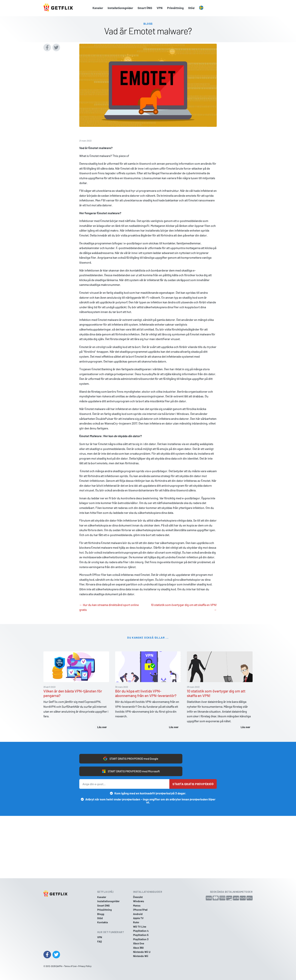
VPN (160, 8)
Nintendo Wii (141, 956)
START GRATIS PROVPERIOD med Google (131, 758)
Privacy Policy (85, 966)
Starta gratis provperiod (193, 784)
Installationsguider (120, 8)
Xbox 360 (138, 948)
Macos (137, 905)
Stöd (191, 8)
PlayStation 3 (141, 939)
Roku (136, 922)
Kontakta (103, 922)
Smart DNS (145, 8)
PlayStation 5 (141, 935)
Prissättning (175, 8)
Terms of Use (70, 966)
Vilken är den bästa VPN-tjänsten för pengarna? (73, 693)
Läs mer (102, 727)
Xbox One (139, 943)
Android (138, 914)
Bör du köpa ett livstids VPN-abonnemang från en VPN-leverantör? (146, 693)
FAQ (99, 941)
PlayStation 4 (141, 931)
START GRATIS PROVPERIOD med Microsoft (131, 772)
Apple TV (138, 918)
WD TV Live (140, 927)
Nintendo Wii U (142, 952)
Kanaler (98, 8)
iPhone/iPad (140, 910)
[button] (201, 8)
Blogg (101, 914)
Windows (139, 901)
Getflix (59, 966)
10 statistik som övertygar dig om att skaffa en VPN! (216, 693)
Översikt (138, 897)
